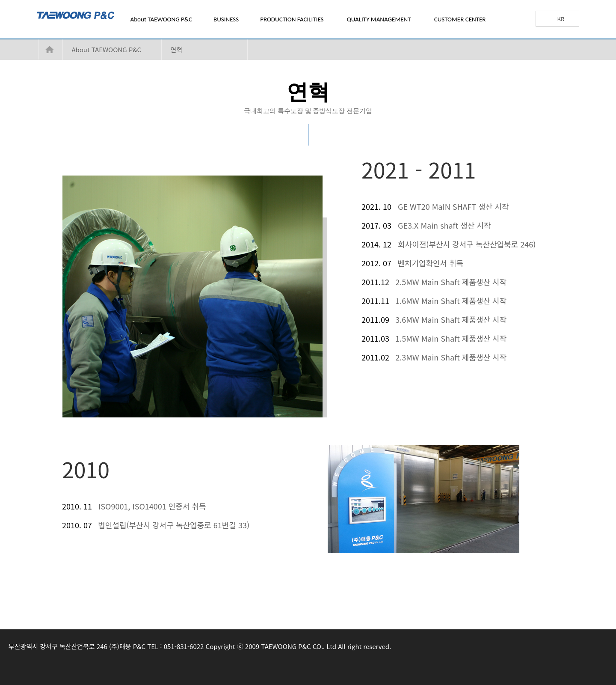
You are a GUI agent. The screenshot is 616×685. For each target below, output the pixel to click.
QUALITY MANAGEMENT (379, 19)
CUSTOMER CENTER (460, 19)
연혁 (176, 49)
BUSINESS (226, 19)
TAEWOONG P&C (98, 20)
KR (561, 19)
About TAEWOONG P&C (161, 19)
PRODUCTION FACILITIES (292, 19)
